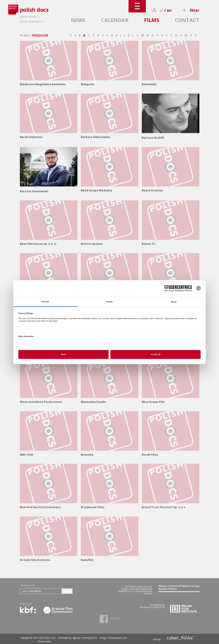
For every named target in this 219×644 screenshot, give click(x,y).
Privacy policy (45, 641)
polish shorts (31, 16)
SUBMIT (67, 591)
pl (161, 10)
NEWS (78, 20)
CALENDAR (115, 20)
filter (190, 10)
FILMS (152, 20)
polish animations (34, 21)
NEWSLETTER (28, 585)
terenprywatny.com (117, 638)
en (169, 10)
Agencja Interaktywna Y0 (85, 638)
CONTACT (187, 20)
